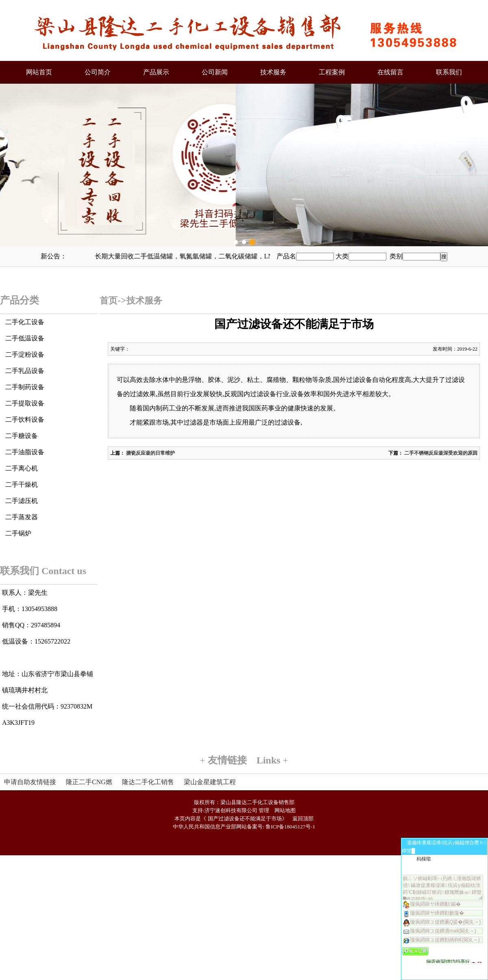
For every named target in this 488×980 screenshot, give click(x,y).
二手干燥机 (22, 485)
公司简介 (98, 72)
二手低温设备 (25, 338)
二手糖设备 (22, 436)
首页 (109, 300)
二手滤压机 (22, 501)
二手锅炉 (18, 533)
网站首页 (39, 72)
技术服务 (273, 72)
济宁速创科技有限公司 (231, 810)
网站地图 (285, 810)
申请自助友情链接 (30, 782)
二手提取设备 (25, 403)
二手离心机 (22, 468)
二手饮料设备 (25, 420)
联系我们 (449, 72)
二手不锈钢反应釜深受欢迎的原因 (440, 453)
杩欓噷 (424, 859)
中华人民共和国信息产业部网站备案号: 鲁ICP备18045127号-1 (244, 827)
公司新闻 (215, 72)
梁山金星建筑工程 (210, 782)
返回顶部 (303, 818)
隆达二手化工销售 (148, 782)
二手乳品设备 (25, 371)
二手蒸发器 (22, 517)
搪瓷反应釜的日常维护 (150, 453)
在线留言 (390, 72)
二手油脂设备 (25, 452)
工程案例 (332, 72)
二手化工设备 (25, 322)
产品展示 (156, 72)
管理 (264, 810)
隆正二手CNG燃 (89, 782)
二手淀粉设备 (25, 354)
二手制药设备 (25, 387)
